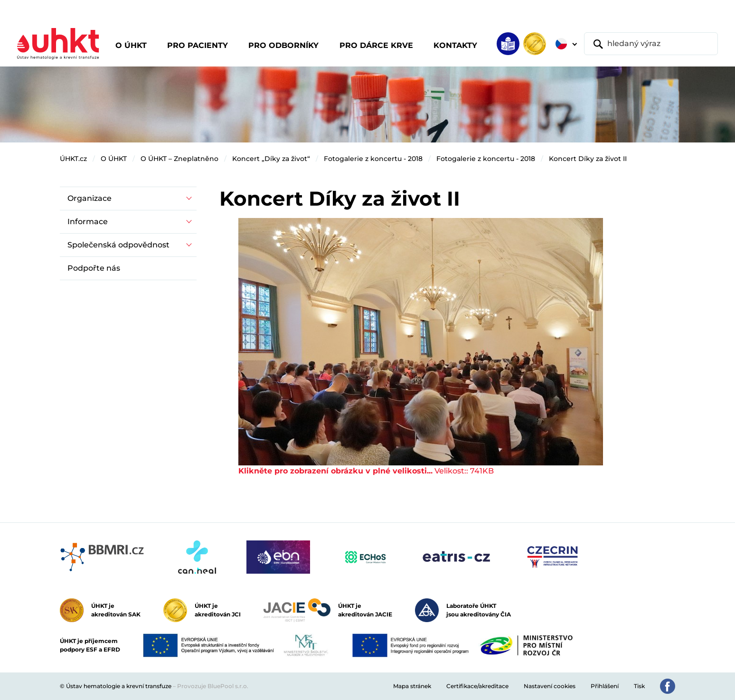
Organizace (90, 198)
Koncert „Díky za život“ (271, 159)
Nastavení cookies (550, 686)
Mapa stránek (412, 686)
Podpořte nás (94, 268)
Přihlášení (605, 686)
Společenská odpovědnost (118, 245)
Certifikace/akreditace (477, 686)
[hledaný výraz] (651, 44)
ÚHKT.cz (73, 159)
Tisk (639, 686)
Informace (88, 222)
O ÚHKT (114, 159)
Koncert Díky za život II (588, 159)
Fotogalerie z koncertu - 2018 (373, 159)
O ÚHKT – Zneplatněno (179, 159)
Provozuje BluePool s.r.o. (213, 686)
